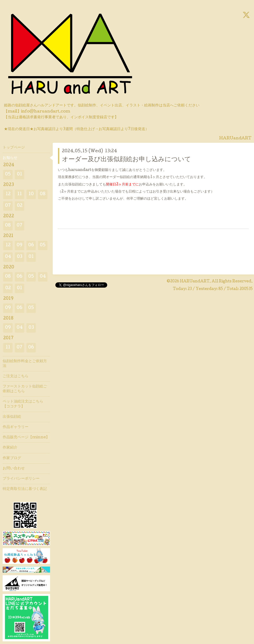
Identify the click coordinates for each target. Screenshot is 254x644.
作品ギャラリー (16, 427)
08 (43, 194)
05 (8, 174)
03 (20, 257)
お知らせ (10, 158)
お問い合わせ (14, 469)
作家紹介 (10, 448)
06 (31, 245)
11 (19, 194)
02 (20, 206)
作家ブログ (12, 458)
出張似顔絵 (12, 417)
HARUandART (195, 282)
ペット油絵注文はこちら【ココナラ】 (23, 404)
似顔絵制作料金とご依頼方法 (25, 364)
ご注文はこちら (16, 376)
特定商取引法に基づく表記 (25, 489)
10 (31, 194)
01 (19, 174)
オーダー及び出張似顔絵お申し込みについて (126, 160)
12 (8, 194)
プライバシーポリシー (21, 479)
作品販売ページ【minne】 (26, 437)
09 (19, 245)
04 (8, 257)
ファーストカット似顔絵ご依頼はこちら (25, 389)
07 (8, 206)
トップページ (14, 148)
